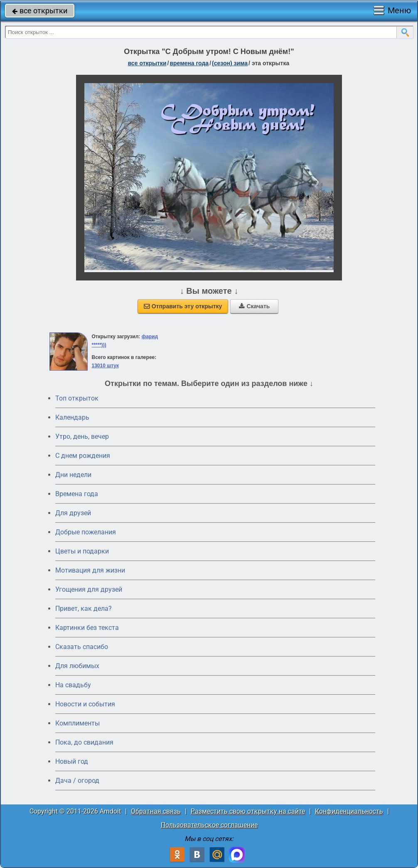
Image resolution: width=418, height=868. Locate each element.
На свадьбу (73, 685)
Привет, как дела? (84, 609)
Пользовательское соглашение (209, 825)
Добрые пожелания (86, 532)
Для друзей (73, 513)
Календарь (72, 417)
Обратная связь (156, 811)
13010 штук (105, 366)
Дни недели (73, 475)
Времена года (77, 494)
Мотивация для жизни (90, 570)
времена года (189, 63)
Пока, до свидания (84, 742)
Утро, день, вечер (82, 436)
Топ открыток (77, 398)
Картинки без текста (87, 628)
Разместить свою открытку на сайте (248, 811)
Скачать (254, 306)
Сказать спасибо (82, 647)
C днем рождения (83, 456)
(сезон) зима (230, 63)
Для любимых (77, 666)
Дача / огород (77, 781)
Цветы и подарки (82, 551)
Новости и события (85, 704)
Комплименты (77, 723)
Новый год (72, 761)
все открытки (40, 11)
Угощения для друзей (89, 589)
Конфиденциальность (349, 811)
